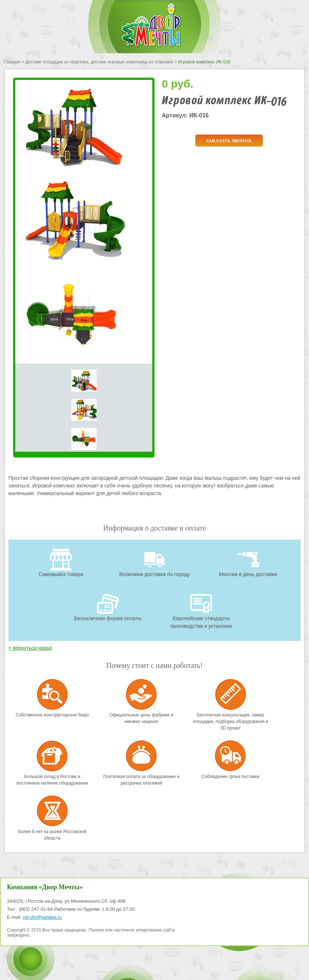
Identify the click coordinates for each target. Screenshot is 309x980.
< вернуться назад (30, 648)
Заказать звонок (229, 141)
